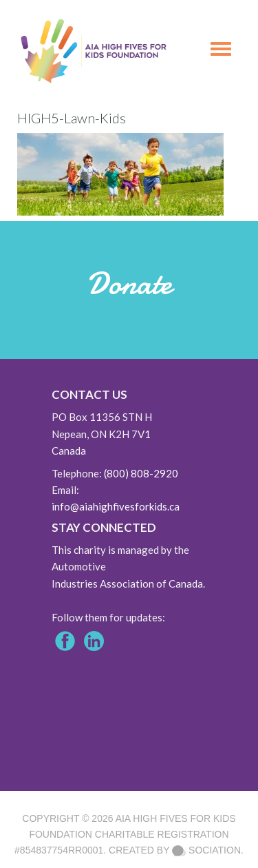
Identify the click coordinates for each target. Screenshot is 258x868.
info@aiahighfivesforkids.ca (116, 506)
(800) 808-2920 (141, 473)
